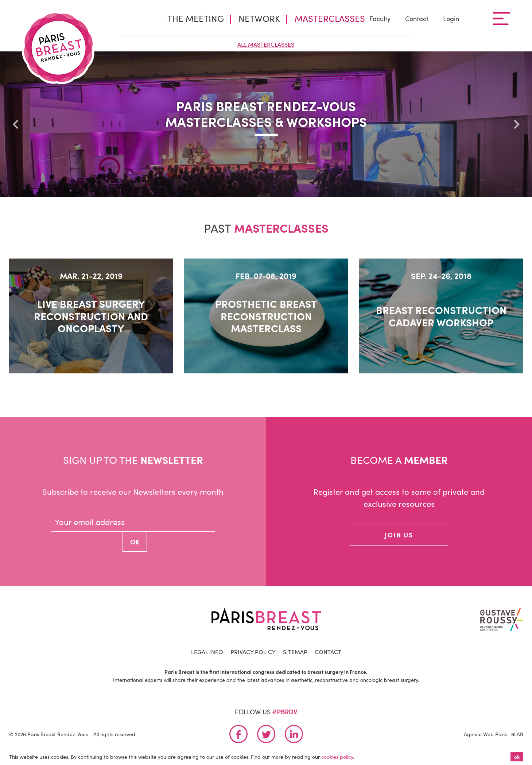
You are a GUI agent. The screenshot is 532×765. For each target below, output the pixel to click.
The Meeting (196, 18)
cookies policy (337, 757)
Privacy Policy (253, 652)
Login (451, 18)
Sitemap (295, 652)
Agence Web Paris (485, 734)
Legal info (207, 652)
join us (399, 535)
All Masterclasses (266, 44)
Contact (417, 18)
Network (259, 18)
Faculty (380, 18)
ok (517, 757)
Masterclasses (330, 18)
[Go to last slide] (16, 124)
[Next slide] (516, 124)
